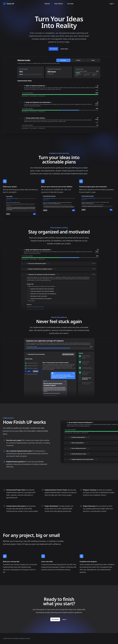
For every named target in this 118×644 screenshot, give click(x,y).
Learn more (65, 49)
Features (47, 4)
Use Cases (70, 4)
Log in (112, 4)
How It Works (59, 4)
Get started (53, 49)
